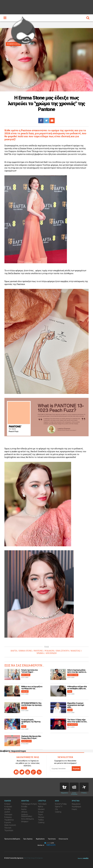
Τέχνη (40, 815)
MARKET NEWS (26, 741)
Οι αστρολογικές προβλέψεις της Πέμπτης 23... (31, 722)
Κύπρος (7, 804)
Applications (40, 839)
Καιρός (74, 809)
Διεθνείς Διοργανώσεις (27, 815)
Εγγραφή (76, 769)
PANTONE (38, 651)
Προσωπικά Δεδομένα (12, 839)
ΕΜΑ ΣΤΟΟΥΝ (62, 651)
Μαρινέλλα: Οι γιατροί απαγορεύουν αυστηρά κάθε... (76, 705)
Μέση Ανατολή (10, 825)
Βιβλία (41, 807)
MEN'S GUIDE (26, 675)
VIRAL (70, 691)
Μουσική (41, 809)
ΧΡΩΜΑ (40, 653)
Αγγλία (24, 809)
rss (39, 772)
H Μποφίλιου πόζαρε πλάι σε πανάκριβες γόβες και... (77, 688)
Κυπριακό (8, 807)
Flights (84, 787)
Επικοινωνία (63, 839)
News (74, 787)
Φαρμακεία (76, 804)
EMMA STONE (25, 651)
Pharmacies (64, 787)
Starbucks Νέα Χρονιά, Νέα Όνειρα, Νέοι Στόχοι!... (31, 737)
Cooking (41, 822)
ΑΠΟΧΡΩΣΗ (51, 653)
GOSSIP (70, 710)
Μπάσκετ (25, 822)
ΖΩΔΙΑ (24, 727)
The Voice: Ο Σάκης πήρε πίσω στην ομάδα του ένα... (77, 721)
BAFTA (14, 651)
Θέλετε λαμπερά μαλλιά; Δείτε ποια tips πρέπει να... (77, 671)
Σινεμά (41, 812)
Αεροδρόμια (76, 807)
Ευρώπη (8, 822)
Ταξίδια (41, 820)
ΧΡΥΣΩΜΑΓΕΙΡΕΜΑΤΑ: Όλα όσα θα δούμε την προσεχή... (32, 704)
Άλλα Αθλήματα (27, 819)
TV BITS (24, 708)
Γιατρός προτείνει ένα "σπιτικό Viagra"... (29, 671)
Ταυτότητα (52, 839)
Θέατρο (41, 817)
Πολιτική (8, 828)
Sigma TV (59, 807)
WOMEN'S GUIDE (73, 675)
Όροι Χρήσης (28, 839)
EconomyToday (61, 804)
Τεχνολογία (9, 830)
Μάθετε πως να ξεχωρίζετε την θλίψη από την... (32, 688)
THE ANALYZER (72, 725)
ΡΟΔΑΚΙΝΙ (49, 651)
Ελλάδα (7, 809)
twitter (22, 772)
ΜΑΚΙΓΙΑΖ (76, 651)
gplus (33, 772)
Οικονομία (8, 815)
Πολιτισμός (42, 804)
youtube (28, 772)
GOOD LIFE (25, 691)
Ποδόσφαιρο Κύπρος (29, 804)
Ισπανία (24, 812)
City (56, 809)
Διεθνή (7, 812)
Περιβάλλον (9, 820)
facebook (16, 772)
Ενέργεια (8, 817)
